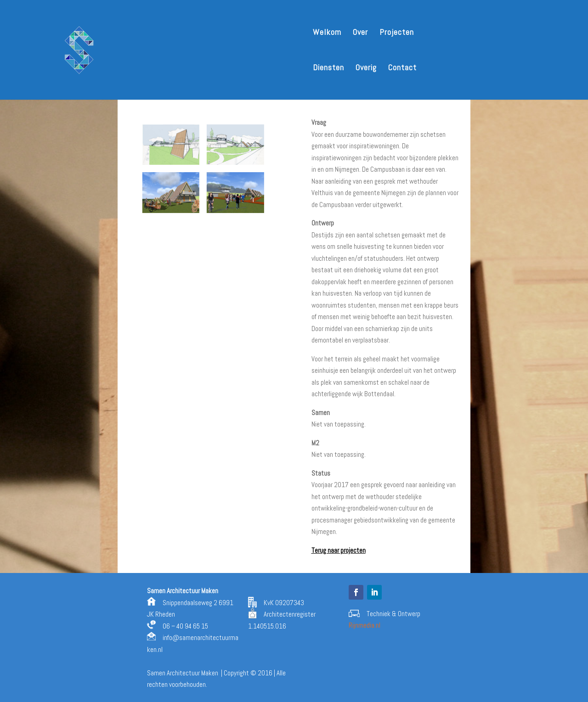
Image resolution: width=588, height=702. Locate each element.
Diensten (328, 68)
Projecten (397, 33)
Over (360, 33)
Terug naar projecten (339, 550)
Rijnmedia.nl (365, 625)
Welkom (327, 33)
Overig (366, 68)
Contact (402, 68)
